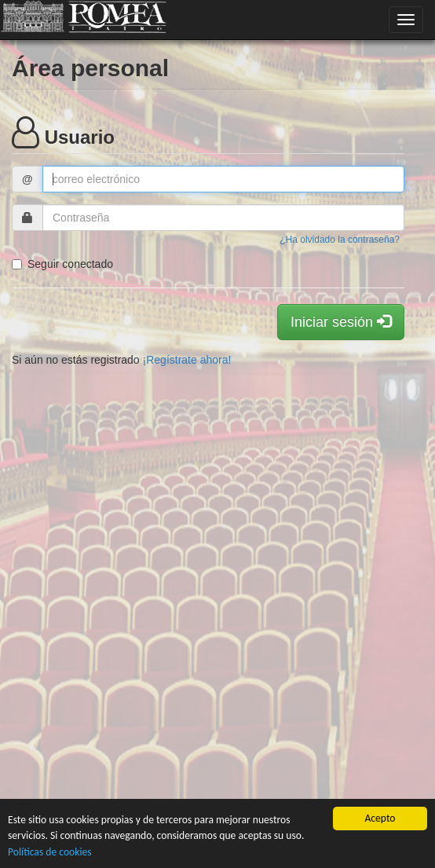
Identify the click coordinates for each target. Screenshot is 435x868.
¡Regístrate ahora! (187, 360)
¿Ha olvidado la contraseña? (340, 240)
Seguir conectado (62, 264)
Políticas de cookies (50, 852)
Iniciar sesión (341, 322)
